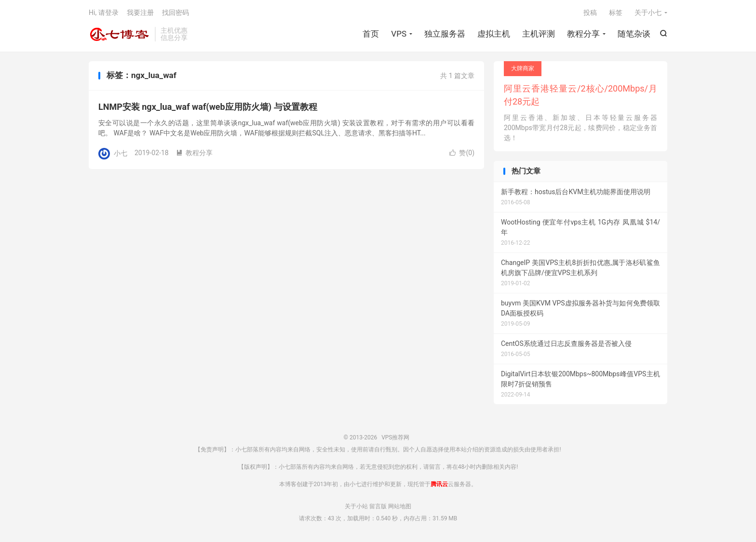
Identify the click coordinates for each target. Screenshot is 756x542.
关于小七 (648, 13)
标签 (616, 13)
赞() (462, 153)
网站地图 (400, 506)
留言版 (378, 506)
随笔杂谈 (634, 34)
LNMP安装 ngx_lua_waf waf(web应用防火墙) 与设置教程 (208, 107)
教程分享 (583, 34)
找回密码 (175, 13)
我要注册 (140, 13)
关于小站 (356, 506)
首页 (371, 34)
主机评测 (539, 34)
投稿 (590, 13)
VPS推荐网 (119, 34)
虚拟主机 (494, 34)
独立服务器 (445, 34)
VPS (399, 34)
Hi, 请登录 (104, 13)
